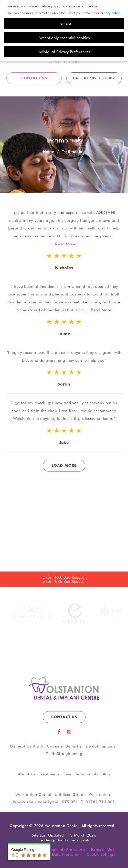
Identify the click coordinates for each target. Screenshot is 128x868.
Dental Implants (101, 746)
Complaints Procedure (65, 850)
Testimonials (87, 774)
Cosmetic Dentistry (64, 746)
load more (64, 466)
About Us (26, 774)
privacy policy (110, 13)
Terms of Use (102, 850)
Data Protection (66, 854)
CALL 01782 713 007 (94, 78)
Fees (68, 774)
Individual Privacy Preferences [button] (64, 52)
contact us (34, 78)
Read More (65, 244)
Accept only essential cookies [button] (64, 38)
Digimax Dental (78, 840)
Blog (106, 774)
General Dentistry (26, 746)
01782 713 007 (100, 802)
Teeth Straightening (64, 754)
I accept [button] (64, 24)
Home (49, 152)
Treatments (49, 774)
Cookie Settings (101, 854)
